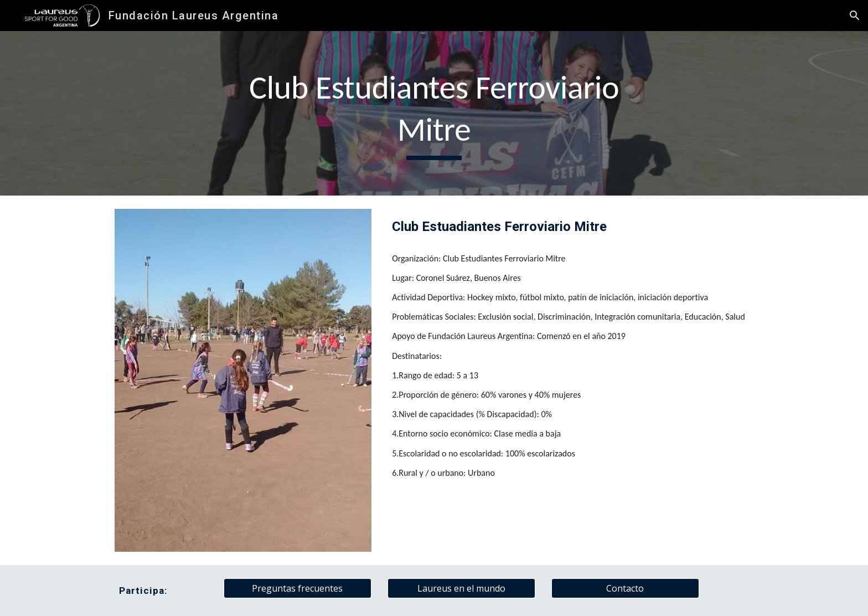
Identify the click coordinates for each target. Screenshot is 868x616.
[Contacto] (625, 588)
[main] (434, 113)
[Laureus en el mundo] (461, 588)
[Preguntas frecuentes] (297, 588)
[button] (855, 16)
